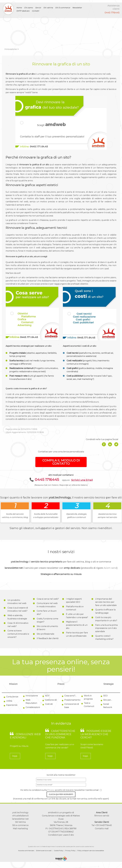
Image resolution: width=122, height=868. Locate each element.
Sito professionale (45, 634)
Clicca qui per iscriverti (61, 794)
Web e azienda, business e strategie (17, 617)
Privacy (51, 790)
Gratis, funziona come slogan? (47, 620)
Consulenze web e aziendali (25, 736)
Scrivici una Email (82, 480)
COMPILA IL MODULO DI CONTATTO (61, 462)
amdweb (52, 813)
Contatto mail (102, 829)
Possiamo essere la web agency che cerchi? (96, 734)
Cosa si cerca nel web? (48, 599)
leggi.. (15, 756)
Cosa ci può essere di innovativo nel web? (18, 609)
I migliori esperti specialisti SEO (74, 601)
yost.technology (20, 813)
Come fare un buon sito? (47, 613)
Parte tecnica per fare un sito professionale (77, 634)
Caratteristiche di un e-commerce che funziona (60, 734)
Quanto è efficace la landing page (105, 611)
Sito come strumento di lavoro (47, 628)
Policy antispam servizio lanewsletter (91, 851)
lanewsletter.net (20, 819)
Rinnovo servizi (102, 816)
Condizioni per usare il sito (61, 835)
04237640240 (56, 829)
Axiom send (110, 568)
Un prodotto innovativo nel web (17, 602)
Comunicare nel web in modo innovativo (47, 605)
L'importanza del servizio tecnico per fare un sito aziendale (106, 602)
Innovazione (11, 49)
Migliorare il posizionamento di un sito (77, 625)
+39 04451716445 (103, 825)
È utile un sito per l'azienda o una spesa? (77, 616)
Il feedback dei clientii (48, 638)
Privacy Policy (70, 851)
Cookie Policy (59, 851)
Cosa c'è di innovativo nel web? (18, 625)
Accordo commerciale (26, 851)
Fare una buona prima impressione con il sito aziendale (106, 628)
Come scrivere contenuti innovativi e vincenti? (18, 634)
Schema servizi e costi (44, 851)
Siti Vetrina (20, 822)
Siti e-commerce (20, 825)
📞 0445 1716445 (44, 480)
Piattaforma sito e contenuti (75, 608)
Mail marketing (20, 829)
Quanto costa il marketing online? (104, 638)
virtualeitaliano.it (20, 816)
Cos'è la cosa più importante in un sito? (106, 619)
